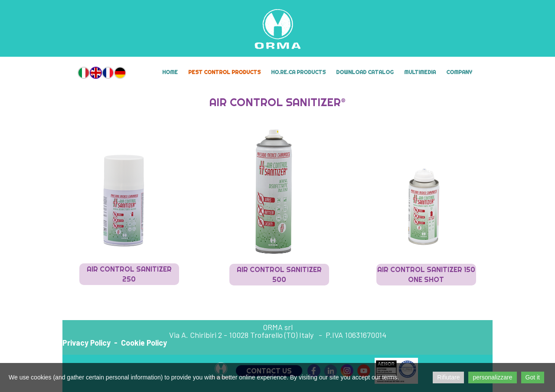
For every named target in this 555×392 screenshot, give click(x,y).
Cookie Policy (144, 343)
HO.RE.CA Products (298, 72)
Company (459, 72)
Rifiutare (448, 377)
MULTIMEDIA (420, 72)
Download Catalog (365, 72)
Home (170, 72)
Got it (533, 377)
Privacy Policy (87, 343)
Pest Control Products (224, 72)
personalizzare (492, 377)
